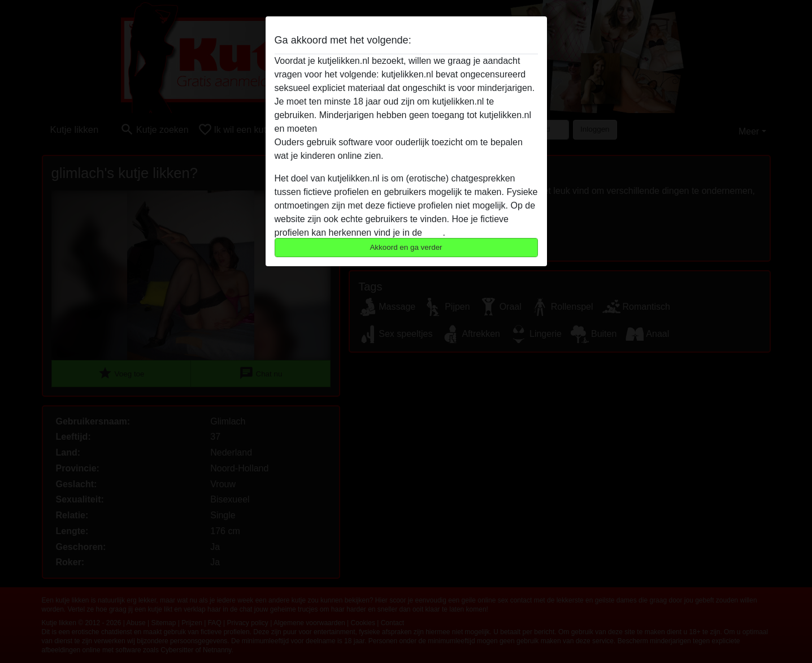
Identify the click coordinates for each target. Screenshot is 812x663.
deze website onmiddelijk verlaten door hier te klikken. (428, 129)
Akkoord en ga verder (406, 247)
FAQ (433, 233)
